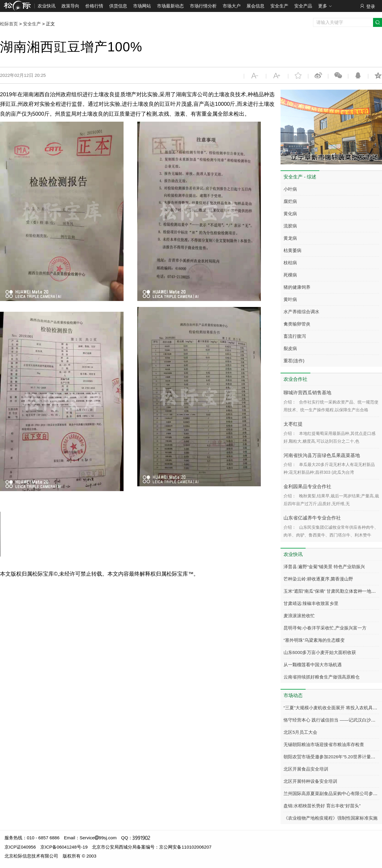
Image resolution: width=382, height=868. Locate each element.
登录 (367, 6)
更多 (325, 6)
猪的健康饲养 (297, 287)
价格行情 (94, 6)
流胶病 (290, 226)
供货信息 (118, 6)
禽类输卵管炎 (297, 324)
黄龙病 (290, 238)
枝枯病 (290, 263)
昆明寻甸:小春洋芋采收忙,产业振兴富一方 (325, 628)
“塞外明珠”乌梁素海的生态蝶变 (314, 640)
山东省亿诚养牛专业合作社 (312, 518)
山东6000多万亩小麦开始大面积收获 (320, 652)
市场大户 (232, 6)
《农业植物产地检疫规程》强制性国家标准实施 (331, 818)
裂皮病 (290, 348)
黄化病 (290, 214)
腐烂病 (290, 201)
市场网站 (142, 6)
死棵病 (290, 275)
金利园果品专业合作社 (307, 486)
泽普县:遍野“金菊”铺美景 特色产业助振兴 (324, 567)
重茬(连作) (294, 361)
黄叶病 (290, 299)
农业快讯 (47, 6)
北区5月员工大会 (300, 732)
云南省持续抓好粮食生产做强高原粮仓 (322, 677)
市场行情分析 (203, 6)
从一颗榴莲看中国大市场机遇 (313, 665)
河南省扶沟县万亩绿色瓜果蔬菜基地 (322, 455)
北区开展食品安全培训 (306, 769)
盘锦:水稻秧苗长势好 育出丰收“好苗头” (322, 806)
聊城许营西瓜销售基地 (307, 393)
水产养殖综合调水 (301, 312)
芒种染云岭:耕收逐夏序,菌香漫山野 (318, 579)
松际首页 (9, 24)
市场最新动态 (170, 6)
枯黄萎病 (292, 250)
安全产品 (303, 6)
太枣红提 (293, 424)
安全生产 (279, 6)
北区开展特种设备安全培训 (310, 781)
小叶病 (290, 189)
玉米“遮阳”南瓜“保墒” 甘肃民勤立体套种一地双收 (332, 591)
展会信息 (255, 6)
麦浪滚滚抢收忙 (299, 616)
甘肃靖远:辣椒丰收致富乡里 (311, 603)
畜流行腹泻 (295, 336)
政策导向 (70, 6)
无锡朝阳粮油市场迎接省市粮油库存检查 (324, 744)
